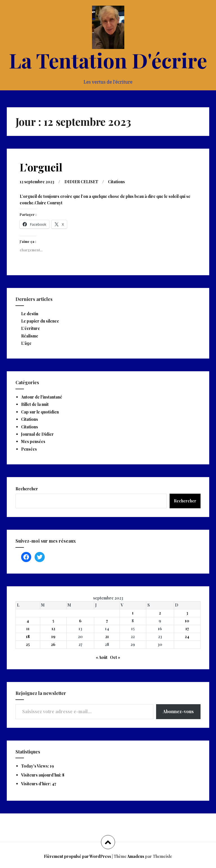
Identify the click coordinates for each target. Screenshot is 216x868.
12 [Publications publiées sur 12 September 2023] (53, 629)
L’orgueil (41, 167)
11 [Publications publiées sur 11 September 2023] (28, 629)
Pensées (29, 449)
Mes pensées (33, 441)
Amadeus (136, 856)
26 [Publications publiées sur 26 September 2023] (53, 644)
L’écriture (31, 328)
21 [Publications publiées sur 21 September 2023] (107, 637)
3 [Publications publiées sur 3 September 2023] (187, 613)
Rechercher (27, 489)
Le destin (30, 314)
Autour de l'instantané (42, 397)
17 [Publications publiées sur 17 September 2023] (187, 629)
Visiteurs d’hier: (36, 784)
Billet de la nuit (35, 404)
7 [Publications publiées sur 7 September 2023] (107, 621)
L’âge (26, 343)
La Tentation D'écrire (108, 60)
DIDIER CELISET (81, 182)
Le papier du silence (40, 321)
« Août (102, 657)
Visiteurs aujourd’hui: (42, 775)
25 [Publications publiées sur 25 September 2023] (28, 644)
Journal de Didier (37, 434)
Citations (116, 182)
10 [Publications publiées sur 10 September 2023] (187, 621)
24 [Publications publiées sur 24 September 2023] (187, 637)
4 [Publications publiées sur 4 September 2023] (28, 621)
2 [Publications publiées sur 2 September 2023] (160, 613)
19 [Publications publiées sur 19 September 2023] (53, 637)
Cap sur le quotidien (40, 412)
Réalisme (30, 336)
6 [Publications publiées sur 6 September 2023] (80, 621)
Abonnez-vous (178, 711)
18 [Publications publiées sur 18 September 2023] (28, 637)
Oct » (115, 657)
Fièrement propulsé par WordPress (77, 856)
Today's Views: (35, 766)
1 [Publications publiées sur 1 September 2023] (133, 613)
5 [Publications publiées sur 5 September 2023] (53, 621)
